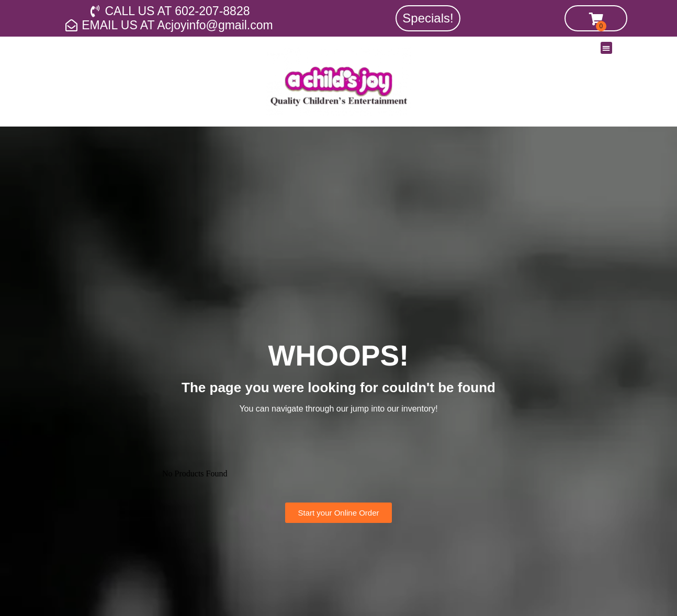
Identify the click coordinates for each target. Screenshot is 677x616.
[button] (607, 48)
